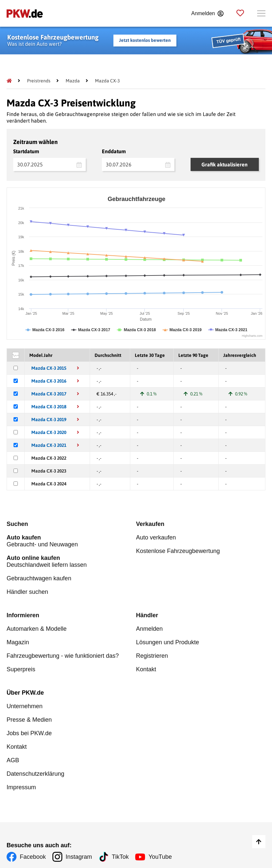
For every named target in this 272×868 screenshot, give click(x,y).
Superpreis (21, 669)
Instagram (79, 857)
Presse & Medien (29, 720)
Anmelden (150, 629)
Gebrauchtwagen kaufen (39, 578)
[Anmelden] (207, 14)
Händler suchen (27, 592)
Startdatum (26, 151)
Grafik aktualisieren (225, 164)
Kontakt (146, 669)
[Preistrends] (39, 81)
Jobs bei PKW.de (29, 733)
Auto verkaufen (156, 537)
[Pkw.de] (9, 81)
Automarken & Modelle (37, 629)
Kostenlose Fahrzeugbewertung (178, 551)
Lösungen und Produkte (168, 642)
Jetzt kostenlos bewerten (145, 40)
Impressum (21, 787)
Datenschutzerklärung (35, 774)
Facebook (33, 857)
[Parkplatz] (240, 13)
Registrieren (152, 656)
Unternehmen (25, 706)
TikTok (120, 857)
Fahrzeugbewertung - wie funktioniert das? (63, 656)
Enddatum (114, 151)
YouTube (160, 857)
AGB (13, 760)
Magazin (18, 642)
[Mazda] (73, 81)
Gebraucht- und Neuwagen (71, 541)
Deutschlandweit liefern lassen (71, 561)
